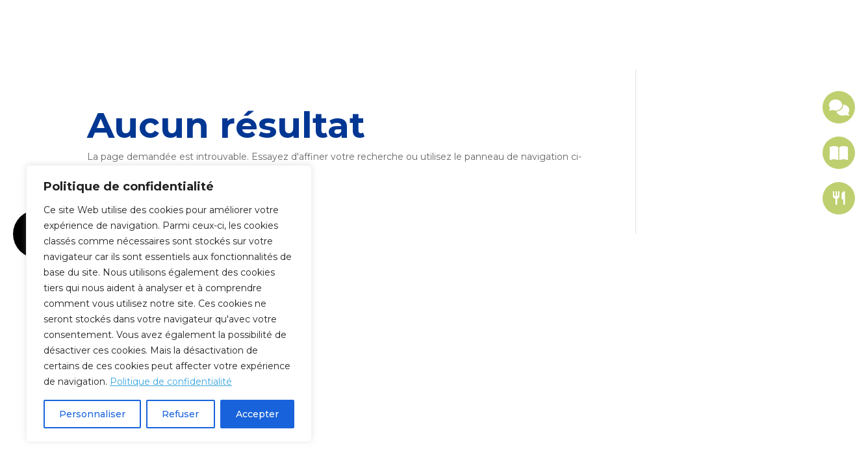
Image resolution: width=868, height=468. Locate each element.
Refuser (180, 414)
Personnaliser (92, 414)
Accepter (257, 414)
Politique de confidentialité (171, 382)
